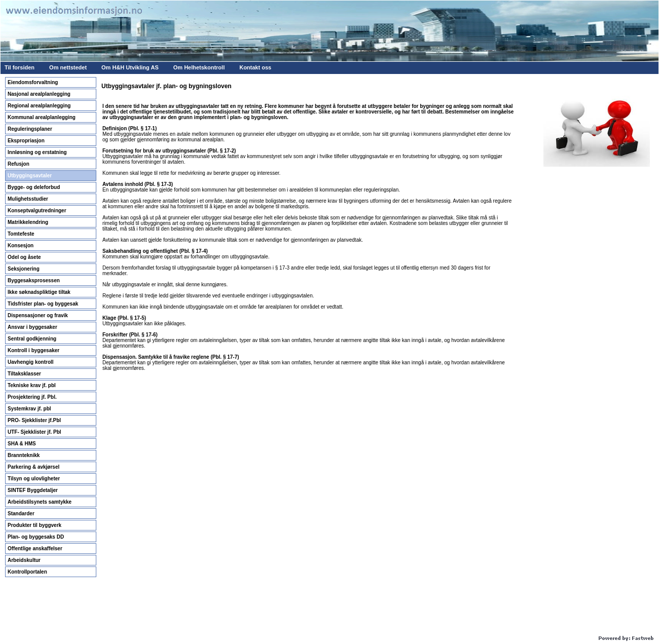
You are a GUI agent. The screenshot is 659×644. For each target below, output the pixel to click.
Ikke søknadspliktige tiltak (39, 292)
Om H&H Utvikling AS (130, 67)
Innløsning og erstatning (37, 152)
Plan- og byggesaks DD (36, 537)
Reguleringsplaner (30, 129)
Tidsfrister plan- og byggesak (43, 304)
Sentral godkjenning (32, 339)
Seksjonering (24, 269)
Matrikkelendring (28, 222)
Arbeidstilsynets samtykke (40, 502)
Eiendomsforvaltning (33, 82)
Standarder (21, 514)
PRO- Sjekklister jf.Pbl (34, 420)
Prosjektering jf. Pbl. (32, 397)
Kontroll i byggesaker (33, 350)
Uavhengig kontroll (31, 362)
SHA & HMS (22, 444)
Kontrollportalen (27, 572)
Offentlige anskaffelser (35, 548)
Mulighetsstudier (28, 199)
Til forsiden (20, 67)
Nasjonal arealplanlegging (39, 94)
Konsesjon (21, 245)
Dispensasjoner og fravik (38, 315)
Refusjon (19, 164)
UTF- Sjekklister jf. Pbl (34, 432)
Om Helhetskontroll (199, 67)
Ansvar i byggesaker (32, 327)
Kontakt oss (255, 67)
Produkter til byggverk (34, 525)
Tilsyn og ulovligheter (34, 479)
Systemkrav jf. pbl (29, 409)
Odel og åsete (24, 257)
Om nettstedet (68, 67)
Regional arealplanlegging (39, 106)
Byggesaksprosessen (34, 280)
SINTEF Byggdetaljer (33, 490)
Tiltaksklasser (24, 374)
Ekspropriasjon (26, 141)
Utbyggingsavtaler (30, 176)
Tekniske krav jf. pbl (32, 385)
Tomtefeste (21, 234)
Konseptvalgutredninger (37, 211)
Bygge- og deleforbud (34, 187)
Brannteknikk (24, 455)
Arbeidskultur (24, 560)
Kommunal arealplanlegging (42, 117)
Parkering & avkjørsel (33, 467)
